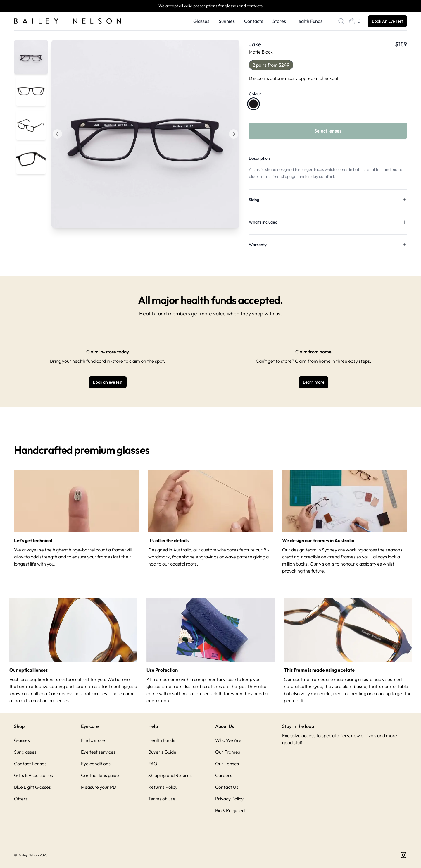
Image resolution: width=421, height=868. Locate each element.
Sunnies (227, 21)
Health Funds (309, 21)
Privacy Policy (229, 799)
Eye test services (98, 752)
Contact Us (227, 787)
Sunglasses (25, 752)
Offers (21, 799)
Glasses (201, 21)
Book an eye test (108, 382)
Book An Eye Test (387, 21)
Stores (279, 21)
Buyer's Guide (162, 752)
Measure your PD (99, 787)
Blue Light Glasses (32, 787)
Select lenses (328, 131)
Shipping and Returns (170, 775)
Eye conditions (96, 764)
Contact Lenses (30, 764)
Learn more (314, 382)
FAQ (153, 764)
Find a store (93, 740)
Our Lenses (227, 764)
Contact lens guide (100, 775)
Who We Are (228, 740)
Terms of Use (162, 799)
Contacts (254, 21)
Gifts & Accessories (33, 775)
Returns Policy (163, 787)
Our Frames (228, 752)
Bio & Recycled (230, 810)
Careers (224, 775)
